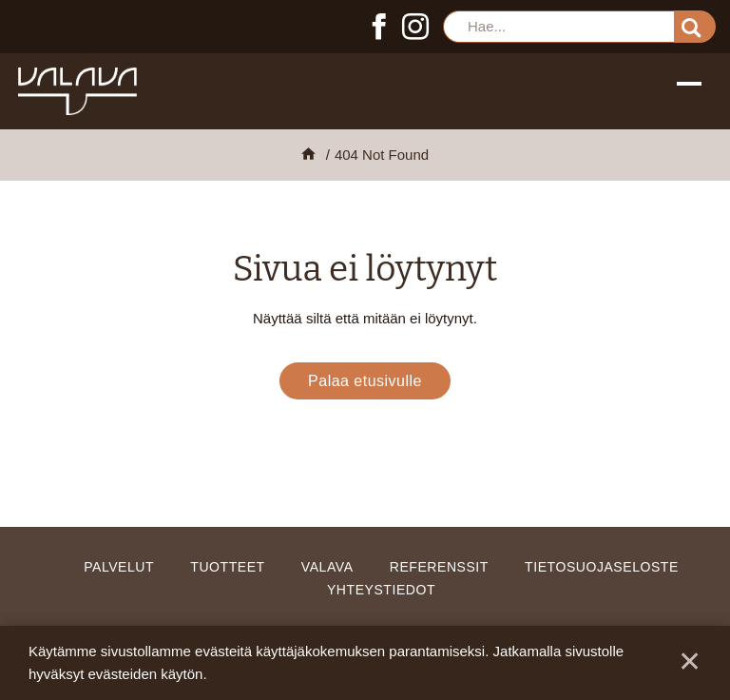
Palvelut (119, 567)
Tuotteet (227, 567)
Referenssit (439, 567)
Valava (327, 567)
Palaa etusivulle (365, 381)
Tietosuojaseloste (602, 567)
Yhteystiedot (381, 590)
